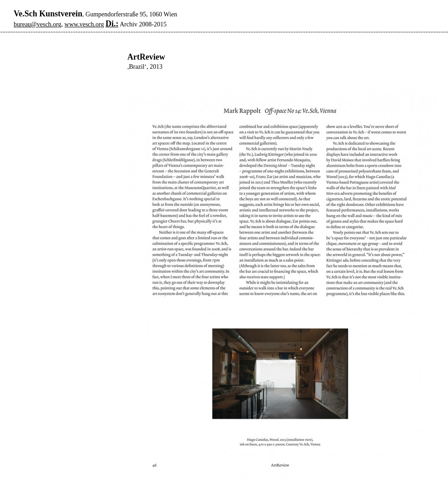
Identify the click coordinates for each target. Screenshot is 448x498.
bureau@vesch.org (38, 24)
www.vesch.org (84, 24)
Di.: (112, 24)
